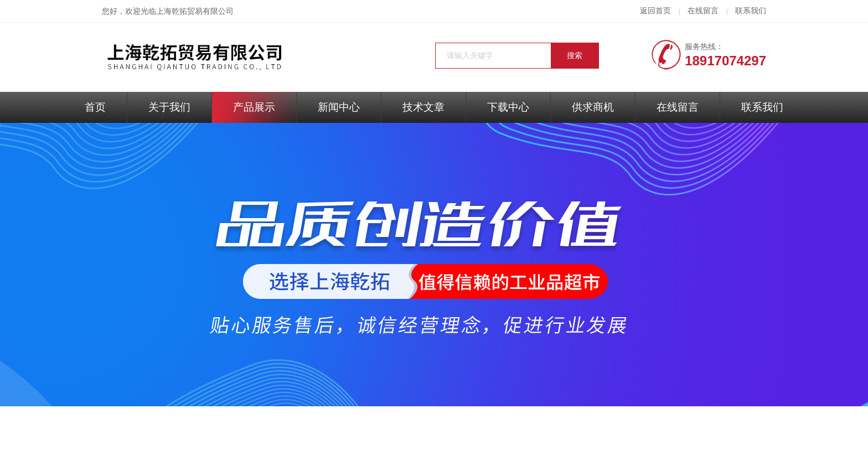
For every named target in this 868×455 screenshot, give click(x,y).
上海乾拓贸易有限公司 (195, 11)
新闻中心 (339, 107)
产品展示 (254, 107)
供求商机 (593, 107)
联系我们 (751, 11)
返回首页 (655, 11)
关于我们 (169, 107)
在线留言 (703, 11)
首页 (95, 107)
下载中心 (508, 107)
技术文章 (423, 107)
